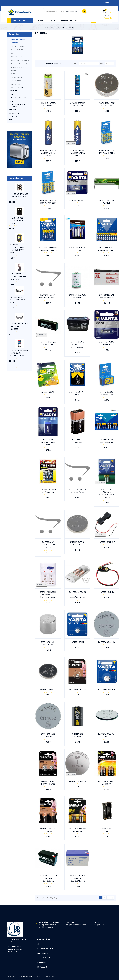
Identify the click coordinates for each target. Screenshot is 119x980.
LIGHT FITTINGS (16, 81)
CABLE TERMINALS (17, 50)
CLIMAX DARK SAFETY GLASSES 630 (18, 300)
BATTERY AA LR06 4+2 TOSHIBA (48, 491)
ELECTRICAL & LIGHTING (56, 27)
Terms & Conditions (45, 958)
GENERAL (14, 71)
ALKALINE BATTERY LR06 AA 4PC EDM (48, 202)
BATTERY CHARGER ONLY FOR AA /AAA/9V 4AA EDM (48, 595)
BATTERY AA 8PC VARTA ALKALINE (107, 441)
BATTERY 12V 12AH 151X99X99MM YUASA (107, 296)
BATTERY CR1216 (77, 642)
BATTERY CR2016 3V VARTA (107, 735)
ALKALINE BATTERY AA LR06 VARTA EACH (48, 153)
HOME (11, 94)
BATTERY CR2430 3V (77, 781)
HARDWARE (13, 91)
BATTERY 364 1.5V (48, 392)
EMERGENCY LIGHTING (18, 67)
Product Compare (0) (54, 64)
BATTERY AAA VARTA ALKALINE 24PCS (48, 545)
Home (41, 20)
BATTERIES (71, 27)
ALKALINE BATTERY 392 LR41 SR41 (107, 104)
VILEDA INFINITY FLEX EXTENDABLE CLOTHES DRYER (19, 353)
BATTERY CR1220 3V (107, 642)
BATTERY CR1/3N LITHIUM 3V (48, 643)
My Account (42, 967)
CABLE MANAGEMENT (18, 46)
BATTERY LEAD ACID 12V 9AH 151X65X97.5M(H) (77, 879)
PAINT (11, 101)
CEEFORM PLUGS (16, 57)
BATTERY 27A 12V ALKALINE (107, 344)
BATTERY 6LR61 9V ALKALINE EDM (107, 394)
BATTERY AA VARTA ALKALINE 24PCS (77, 491)
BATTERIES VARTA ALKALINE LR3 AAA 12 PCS (50, 296)
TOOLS (11, 120)
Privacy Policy (43, 953)
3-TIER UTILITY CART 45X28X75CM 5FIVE (19, 195)
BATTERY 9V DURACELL (77, 441)
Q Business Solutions (25, 976)
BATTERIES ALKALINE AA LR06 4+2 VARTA (48, 249)
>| (112, 898)
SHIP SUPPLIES (14, 113)
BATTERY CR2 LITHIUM (77, 735)
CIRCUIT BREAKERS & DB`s (20, 60)
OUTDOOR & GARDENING (18, 98)
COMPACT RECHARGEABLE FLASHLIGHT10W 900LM (17, 249)
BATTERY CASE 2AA (107, 542)
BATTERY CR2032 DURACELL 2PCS (48, 783)
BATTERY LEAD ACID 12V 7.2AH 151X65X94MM (48, 879)
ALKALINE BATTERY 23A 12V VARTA (83, 200)
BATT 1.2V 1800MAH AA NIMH (107, 202)
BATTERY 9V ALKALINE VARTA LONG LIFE (48, 442)
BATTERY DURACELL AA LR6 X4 (107, 783)
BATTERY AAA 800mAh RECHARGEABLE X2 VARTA (107, 493)
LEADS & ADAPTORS (17, 77)
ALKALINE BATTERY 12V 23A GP (48, 104)
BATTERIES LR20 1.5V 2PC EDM (77, 249)
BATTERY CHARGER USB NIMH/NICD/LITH (77, 595)
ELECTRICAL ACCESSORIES (20, 64)
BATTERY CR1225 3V (48, 689)
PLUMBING (12, 110)
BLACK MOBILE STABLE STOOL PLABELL (17, 221)
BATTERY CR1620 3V (107, 689)
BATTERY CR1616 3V (77, 689)
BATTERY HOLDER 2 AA (107, 830)
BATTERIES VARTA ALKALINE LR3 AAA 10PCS (108, 249)
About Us (52, 20)
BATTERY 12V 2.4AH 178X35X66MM (48, 344)
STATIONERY (13, 117)
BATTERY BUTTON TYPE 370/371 (77, 543)
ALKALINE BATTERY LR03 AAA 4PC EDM (107, 152)
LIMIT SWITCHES (16, 84)
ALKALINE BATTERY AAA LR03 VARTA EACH (77, 153)
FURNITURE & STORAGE (17, 88)
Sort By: (75, 64)
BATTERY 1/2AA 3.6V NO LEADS (77, 296)
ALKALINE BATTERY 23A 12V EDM (77, 104)
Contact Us (42, 962)
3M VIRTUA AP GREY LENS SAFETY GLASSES (19, 326)
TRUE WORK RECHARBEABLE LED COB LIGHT (19, 277)
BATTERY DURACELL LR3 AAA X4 (77, 830)
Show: (103, 64)
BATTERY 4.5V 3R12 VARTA (77, 394)
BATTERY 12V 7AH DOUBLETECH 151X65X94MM (77, 345)
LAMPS (13, 74)
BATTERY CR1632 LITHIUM (48, 735)
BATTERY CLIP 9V (107, 592)
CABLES (13, 53)
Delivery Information (69, 20)
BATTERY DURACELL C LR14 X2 (48, 830)
